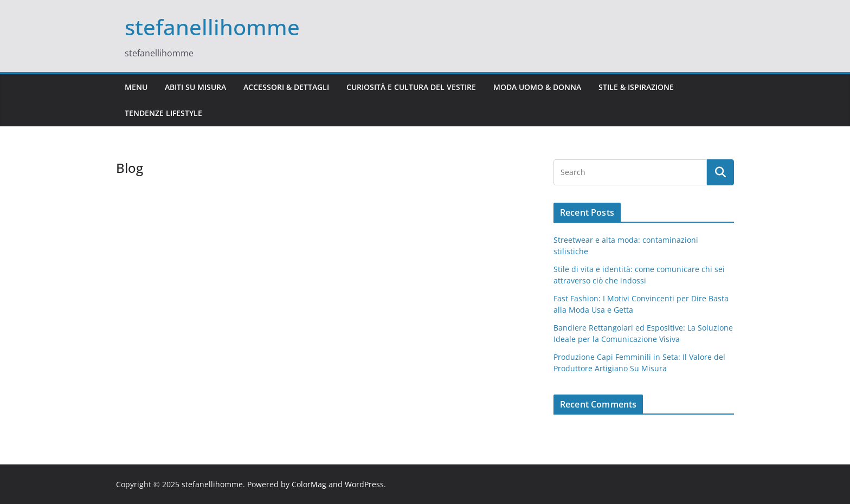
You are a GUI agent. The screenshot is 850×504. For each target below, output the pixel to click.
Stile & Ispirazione (636, 87)
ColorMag (309, 484)
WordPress (364, 484)
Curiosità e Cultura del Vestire (411, 87)
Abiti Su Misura (195, 87)
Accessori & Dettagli (286, 87)
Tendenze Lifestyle (163, 113)
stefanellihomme (212, 27)
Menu (136, 87)
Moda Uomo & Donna (537, 87)
